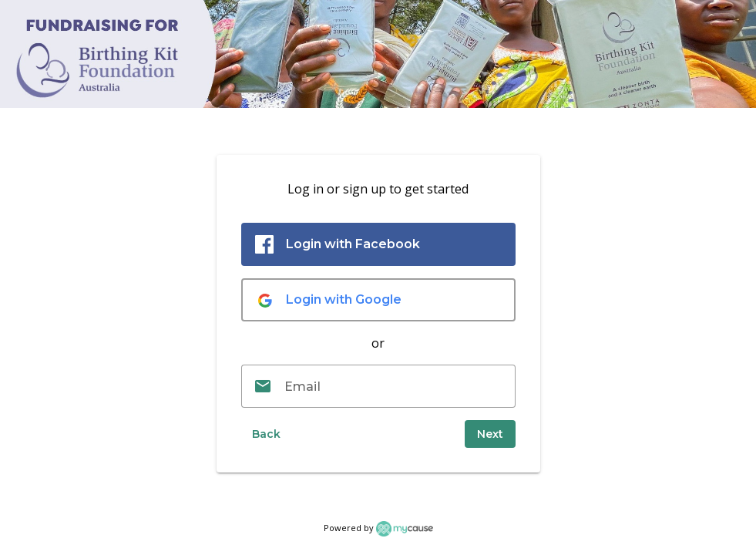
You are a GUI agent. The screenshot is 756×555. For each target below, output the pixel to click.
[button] (266, 434)
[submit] (490, 434)
